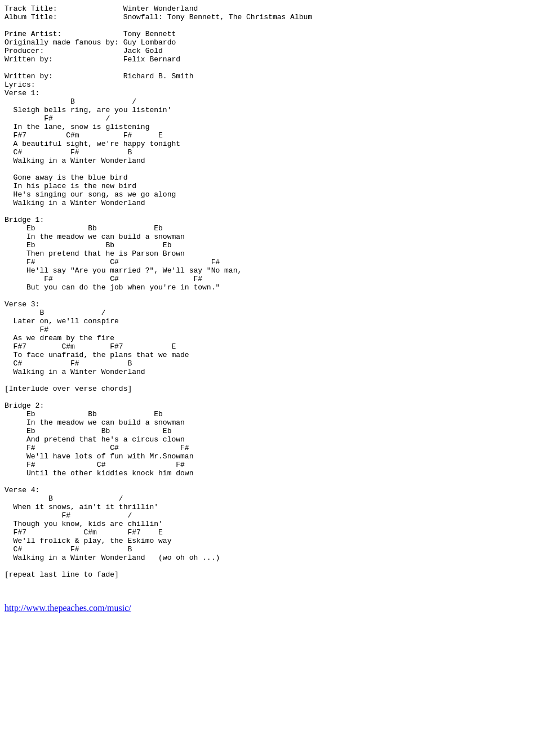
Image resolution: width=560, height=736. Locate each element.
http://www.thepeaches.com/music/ (68, 726)
